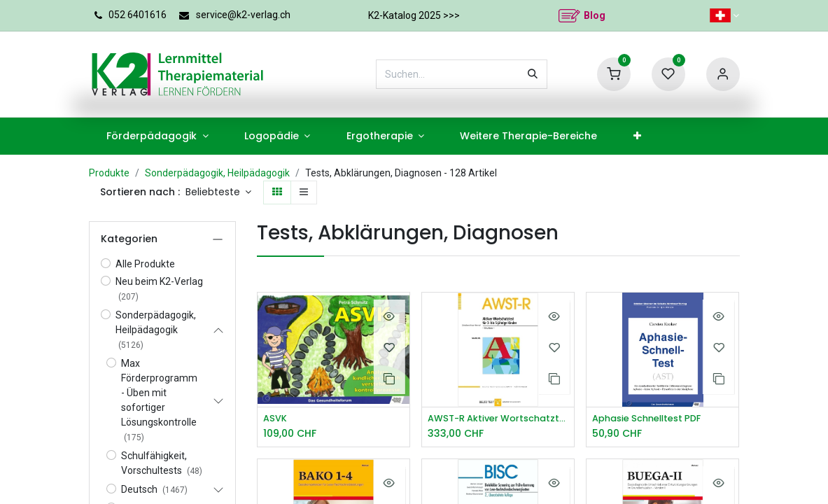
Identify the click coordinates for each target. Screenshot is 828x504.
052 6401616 (138, 15)
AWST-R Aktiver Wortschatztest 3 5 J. (498, 419)
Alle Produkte (145, 264)
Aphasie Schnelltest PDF (653, 419)
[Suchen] (533, 74)
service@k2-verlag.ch (243, 15)
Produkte (109, 173)
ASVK (276, 419)
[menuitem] (158, 136)
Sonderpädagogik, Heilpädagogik (217, 173)
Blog (595, 15)
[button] (219, 192)
